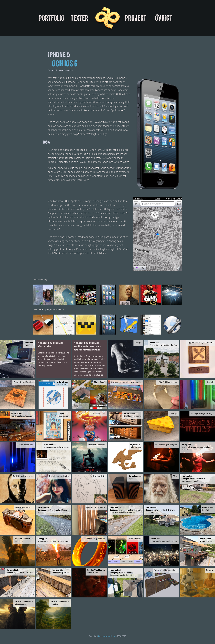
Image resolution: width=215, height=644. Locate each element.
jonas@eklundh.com (107, 636)
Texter (79, 18)
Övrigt (164, 18)
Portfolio (51, 18)
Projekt (136, 18)
